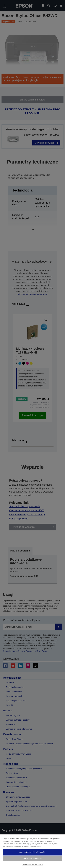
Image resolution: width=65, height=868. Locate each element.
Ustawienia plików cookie (32, 865)
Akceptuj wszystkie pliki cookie (33, 852)
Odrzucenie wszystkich (32, 858)
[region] (32, 851)
